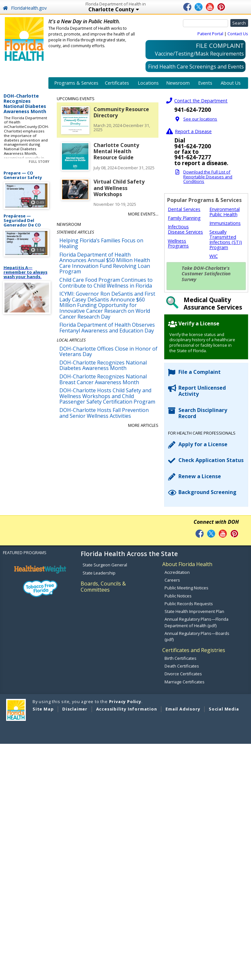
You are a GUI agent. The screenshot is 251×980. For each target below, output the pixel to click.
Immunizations (225, 223)
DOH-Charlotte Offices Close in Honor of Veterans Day (108, 352)
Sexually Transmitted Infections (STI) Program (226, 239)
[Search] (206, 23)
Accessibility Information (127, 709)
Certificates (117, 83)
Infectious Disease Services (185, 229)
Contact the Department (201, 101)
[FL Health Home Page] (24, 38)
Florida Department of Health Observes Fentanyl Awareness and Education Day (107, 328)
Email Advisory (183, 709)
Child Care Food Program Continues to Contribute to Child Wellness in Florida (106, 283)
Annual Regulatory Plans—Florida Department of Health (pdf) (196, 622)
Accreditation (177, 572)
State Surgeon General (105, 565)
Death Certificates (182, 666)
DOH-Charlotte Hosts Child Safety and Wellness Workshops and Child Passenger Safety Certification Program (107, 396)
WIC (214, 256)
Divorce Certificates (183, 674)
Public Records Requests (189, 604)
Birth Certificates (181, 658)
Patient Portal (210, 34)
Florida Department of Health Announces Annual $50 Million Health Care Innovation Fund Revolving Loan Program (105, 263)
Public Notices (178, 596)
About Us (231, 83)
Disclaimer (75, 709)
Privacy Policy (125, 701)
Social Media (224, 709)
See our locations (200, 119)
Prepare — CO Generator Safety (23, 175)
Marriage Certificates (185, 682)
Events (205, 83)
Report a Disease (193, 131)
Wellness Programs (178, 243)
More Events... (143, 214)
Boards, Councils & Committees (103, 587)
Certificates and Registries (194, 650)
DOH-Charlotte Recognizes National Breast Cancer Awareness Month (103, 379)
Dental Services (184, 209)
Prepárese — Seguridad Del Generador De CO (22, 220)
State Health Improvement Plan (194, 611)
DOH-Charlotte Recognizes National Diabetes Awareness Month (25, 104)
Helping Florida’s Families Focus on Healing (101, 243)
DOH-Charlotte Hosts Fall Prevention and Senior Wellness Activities (104, 413)
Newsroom (178, 83)
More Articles (143, 425)
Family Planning (184, 218)
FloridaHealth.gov (25, 8)
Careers (172, 580)
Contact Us (238, 34)
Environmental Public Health (225, 212)
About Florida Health (187, 564)
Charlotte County (133, 10)
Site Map (43, 709)
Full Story (39, 162)
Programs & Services (76, 83)
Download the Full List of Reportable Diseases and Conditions (208, 177)
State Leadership (99, 573)
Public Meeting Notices (186, 588)
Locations (148, 83)
